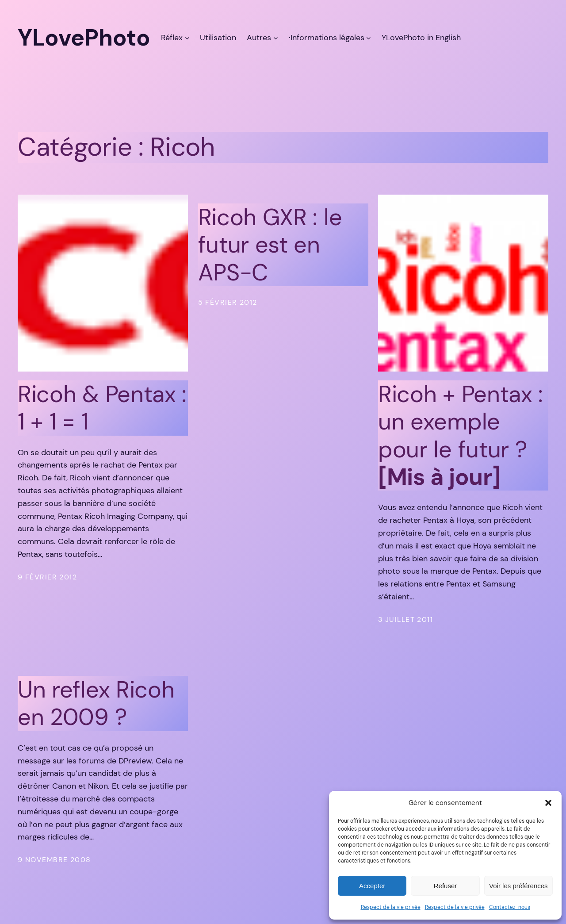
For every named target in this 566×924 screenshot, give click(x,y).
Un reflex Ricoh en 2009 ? (96, 704)
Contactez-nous (510, 907)
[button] (548, 803)
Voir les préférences (518, 886)
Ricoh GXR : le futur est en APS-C (270, 245)
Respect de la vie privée (391, 907)
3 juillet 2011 (405, 619)
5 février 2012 (228, 302)
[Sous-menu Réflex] (187, 38)
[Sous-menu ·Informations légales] (369, 38)
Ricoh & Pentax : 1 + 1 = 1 (102, 408)
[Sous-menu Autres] (276, 38)
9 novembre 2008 (54, 860)
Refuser (446, 886)
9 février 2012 (47, 577)
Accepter (372, 886)
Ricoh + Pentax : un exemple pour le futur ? (461, 436)
